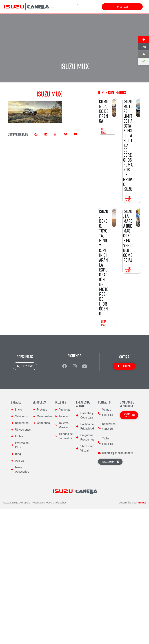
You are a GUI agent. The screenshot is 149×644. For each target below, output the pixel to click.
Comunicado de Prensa (104, 111)
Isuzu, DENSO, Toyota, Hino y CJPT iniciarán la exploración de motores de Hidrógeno (104, 262)
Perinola (142, 503)
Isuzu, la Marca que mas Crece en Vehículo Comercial (128, 236)
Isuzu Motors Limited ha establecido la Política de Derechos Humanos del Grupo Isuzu (128, 145)
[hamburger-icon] (51, 7)
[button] (77, 6)
